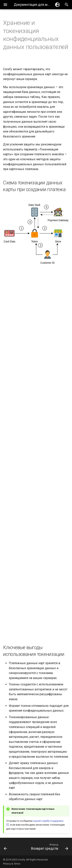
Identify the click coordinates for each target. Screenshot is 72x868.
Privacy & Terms (12, 864)
